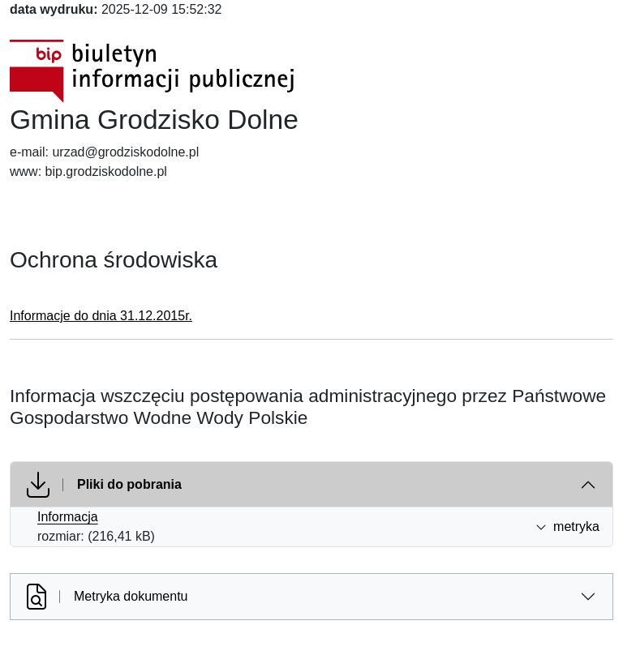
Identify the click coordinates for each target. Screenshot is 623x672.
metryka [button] (567, 526)
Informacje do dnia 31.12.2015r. (101, 316)
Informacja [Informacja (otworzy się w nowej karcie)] (68, 517)
